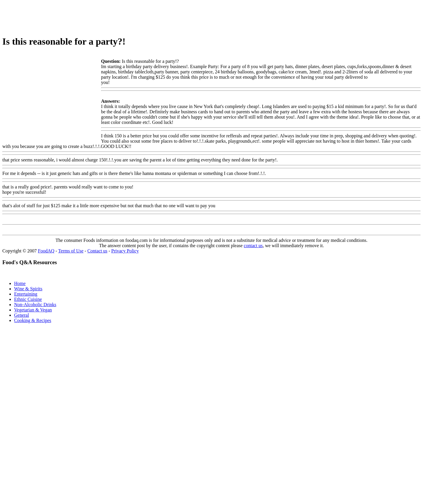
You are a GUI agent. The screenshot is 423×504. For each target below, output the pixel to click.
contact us (253, 246)
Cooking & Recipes (33, 320)
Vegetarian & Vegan (33, 310)
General (22, 315)
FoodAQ (46, 251)
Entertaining (26, 294)
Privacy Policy (125, 251)
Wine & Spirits (28, 289)
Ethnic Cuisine (28, 299)
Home (20, 283)
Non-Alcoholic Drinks (35, 305)
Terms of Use (71, 251)
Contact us (97, 251)
